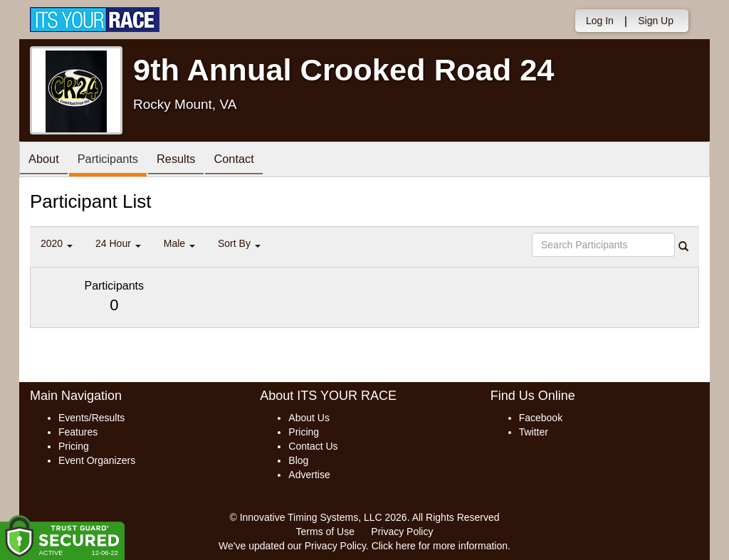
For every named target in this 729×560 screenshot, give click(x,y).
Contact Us (313, 446)
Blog (298, 460)
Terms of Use (325, 532)
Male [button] (179, 243)
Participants (116, 160)
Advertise (309, 475)
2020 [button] (57, 243)
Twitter (534, 432)
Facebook (541, 418)
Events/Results (91, 418)
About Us (309, 418)
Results (190, 160)
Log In (600, 21)
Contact (253, 160)
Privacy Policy (402, 532)
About (46, 160)
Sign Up (656, 21)
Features (78, 432)
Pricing (74, 446)
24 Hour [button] (118, 243)
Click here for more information (440, 546)
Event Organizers (97, 460)
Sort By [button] (239, 243)
